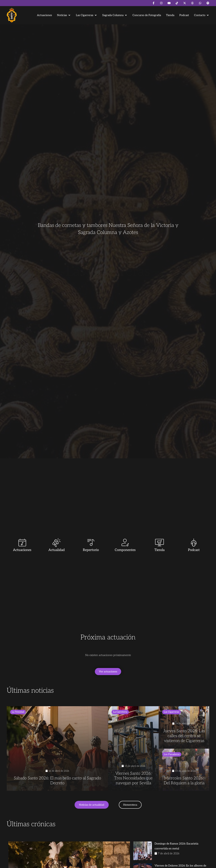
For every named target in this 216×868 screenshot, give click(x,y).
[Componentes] (125, 543)
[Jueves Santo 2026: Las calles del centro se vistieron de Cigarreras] (184, 727)
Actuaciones (22, 550)
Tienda (159, 550)
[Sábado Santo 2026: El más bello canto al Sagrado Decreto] (57, 748)
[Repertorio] (91, 543)
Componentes (125, 550)
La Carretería (120, 712)
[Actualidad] (57, 543)
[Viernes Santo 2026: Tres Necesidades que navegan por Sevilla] (133, 748)
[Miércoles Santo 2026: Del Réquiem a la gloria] (184, 770)
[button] (64, 15)
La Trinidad (18, 712)
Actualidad (57, 550)
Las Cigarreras (171, 712)
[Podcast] (194, 543)
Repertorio (91, 550)
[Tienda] (159, 543)
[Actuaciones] (22, 543)
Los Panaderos (172, 754)
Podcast (194, 550)
